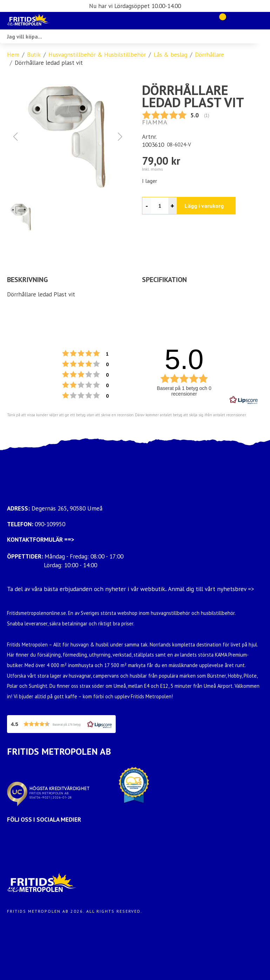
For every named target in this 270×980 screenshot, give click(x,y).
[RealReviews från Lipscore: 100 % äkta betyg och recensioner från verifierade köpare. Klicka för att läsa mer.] (244, 400)
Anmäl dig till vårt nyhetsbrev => (212, 589)
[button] (68, 137)
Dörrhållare (210, 54)
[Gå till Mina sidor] (232, 21)
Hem (13, 54)
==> (69, 539)
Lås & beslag (170, 54)
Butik (34, 54)
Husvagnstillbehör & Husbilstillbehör (97, 54)
